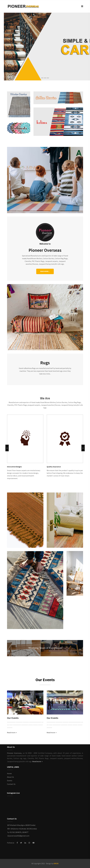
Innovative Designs (14, 467)
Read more (12, 732)
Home (9, 773)
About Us (10, 777)
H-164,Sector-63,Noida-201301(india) (22, 829)
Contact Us (11, 784)
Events (10, 781)
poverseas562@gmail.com (18, 836)
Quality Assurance (54, 467)
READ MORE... (45, 271)
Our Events (13, 718)
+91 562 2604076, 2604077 (18, 832)
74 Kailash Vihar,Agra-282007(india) (21, 825)
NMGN (56, 863)
